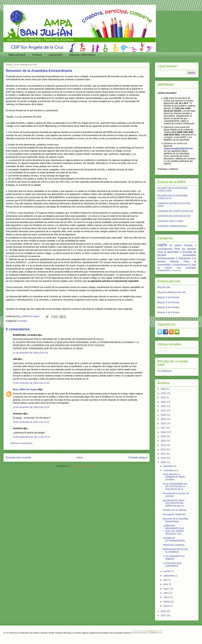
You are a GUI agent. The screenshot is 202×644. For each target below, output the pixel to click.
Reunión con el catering (174, 510)
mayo (166, 589)
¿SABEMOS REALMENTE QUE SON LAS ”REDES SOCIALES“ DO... (174, 530)
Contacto (37, 55)
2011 (164, 454)
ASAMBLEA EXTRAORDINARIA (174, 539)
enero (166, 606)
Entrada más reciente (18, 458)
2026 (164, 389)
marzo (167, 597)
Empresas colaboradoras (82, 55)
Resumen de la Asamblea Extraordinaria (175, 520)
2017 (164, 428)
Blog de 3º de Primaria (168, 307)
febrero (167, 602)
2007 (164, 616)
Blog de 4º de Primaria (168, 312)
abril (166, 593)
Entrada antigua (138, 458)
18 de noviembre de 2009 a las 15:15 (31, 407)
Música (174, 261)
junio (166, 584)
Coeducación (56, 55)
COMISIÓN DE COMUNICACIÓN (174, 216)
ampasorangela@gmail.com (178, 148)
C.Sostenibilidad (179, 265)
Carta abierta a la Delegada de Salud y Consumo (174, 477)
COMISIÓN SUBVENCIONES (172, 226)
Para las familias (185, 249)
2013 (164, 445)
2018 (164, 423)
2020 (164, 415)
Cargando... (163, 350)
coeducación (164, 270)
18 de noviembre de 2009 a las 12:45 (31, 383)
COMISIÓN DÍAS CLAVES (170, 221)
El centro (176, 245)
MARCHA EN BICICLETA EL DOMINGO (175, 551)
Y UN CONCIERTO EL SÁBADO (174, 558)
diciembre (168, 466)
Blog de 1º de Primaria (168, 297)
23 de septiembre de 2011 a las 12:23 (31, 437)
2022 (164, 406)
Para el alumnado (168, 252)
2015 (164, 436)
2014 (164, 441)
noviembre (169, 470)
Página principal (17, 55)
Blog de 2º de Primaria (168, 302)
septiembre (169, 576)
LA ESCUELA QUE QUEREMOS (172, 564)
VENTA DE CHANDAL (174, 545)
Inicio (80, 458)
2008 (164, 611)
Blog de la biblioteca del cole (171, 292)
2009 (164, 462)
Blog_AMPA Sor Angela (25, 389)
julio (166, 580)
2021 (164, 410)
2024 (164, 397)
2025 (164, 393)
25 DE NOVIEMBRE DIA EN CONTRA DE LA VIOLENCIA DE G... (175, 487)
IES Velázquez (165, 371)
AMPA (162, 245)
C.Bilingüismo (176, 270)
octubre (167, 571)
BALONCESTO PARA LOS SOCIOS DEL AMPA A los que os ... (175, 503)
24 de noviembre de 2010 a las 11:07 (31, 422)
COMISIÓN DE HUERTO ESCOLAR (175, 211)
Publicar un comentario (21, 443)
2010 (164, 458)
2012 (164, 449)
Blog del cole (164, 287)
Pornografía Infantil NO (174, 514)
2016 (164, 432)
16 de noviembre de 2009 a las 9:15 (31, 353)
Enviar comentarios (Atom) (83, 466)
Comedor (22, 321)
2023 (164, 402)
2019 (164, 419)
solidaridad (191, 268)
